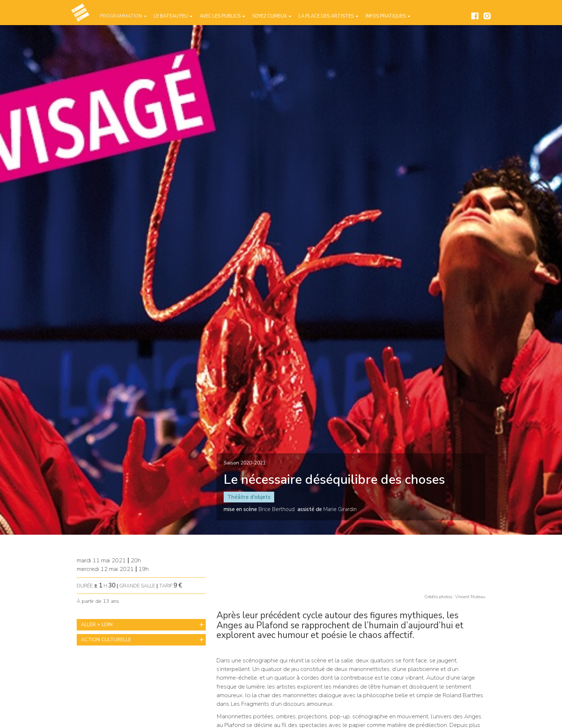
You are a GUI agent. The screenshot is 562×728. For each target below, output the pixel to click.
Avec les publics (222, 16)
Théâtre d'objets (249, 497)
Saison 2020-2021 (245, 463)
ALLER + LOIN (97, 625)
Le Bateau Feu (173, 16)
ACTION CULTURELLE (106, 640)
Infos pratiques (388, 16)
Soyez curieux (272, 16)
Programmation (123, 16)
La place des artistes (328, 16)
